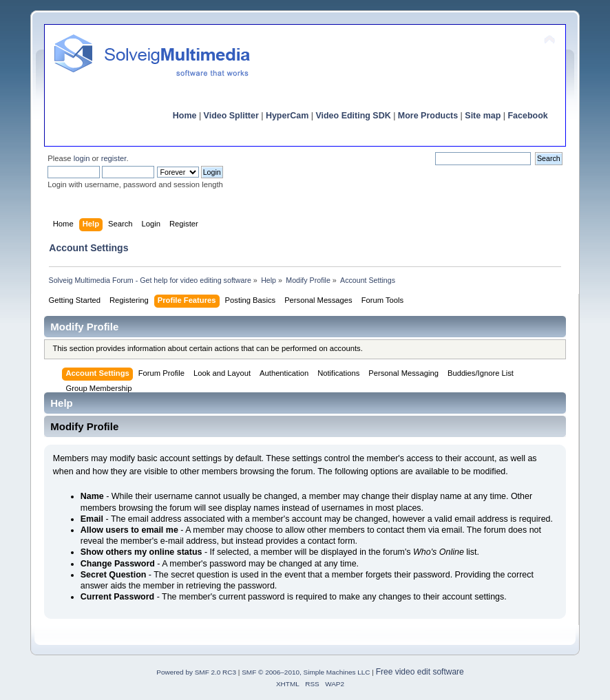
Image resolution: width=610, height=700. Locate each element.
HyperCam (287, 116)
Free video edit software (420, 672)
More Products (428, 116)
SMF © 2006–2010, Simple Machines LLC (306, 672)
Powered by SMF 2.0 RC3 (196, 672)
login (82, 158)
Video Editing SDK (353, 116)
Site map (483, 116)
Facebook (527, 116)
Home (185, 116)
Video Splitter (231, 116)
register (114, 158)
